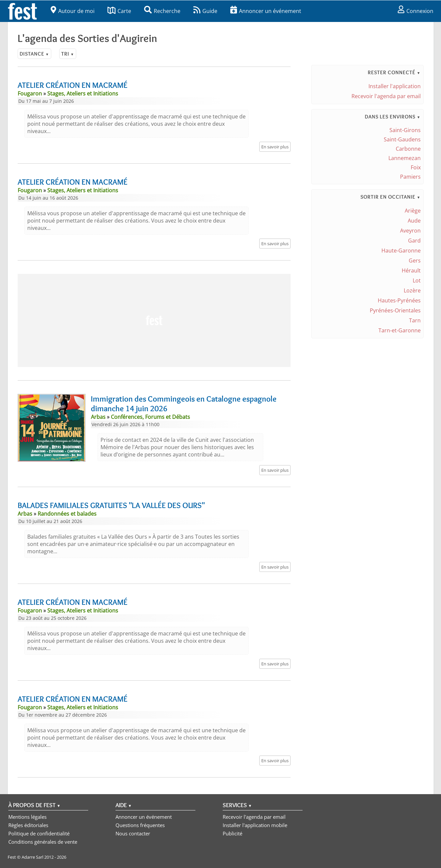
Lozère (412, 290)
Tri (68, 54)
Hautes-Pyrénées (399, 300)
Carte (119, 11)
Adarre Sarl (32, 857)
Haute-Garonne (401, 251)
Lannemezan (405, 158)
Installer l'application (395, 86)
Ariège (413, 211)
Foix (416, 167)
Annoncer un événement (266, 11)
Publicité (232, 833)
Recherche (162, 11)
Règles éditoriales (28, 825)
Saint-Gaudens (402, 139)
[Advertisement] (154, 320)
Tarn (415, 320)
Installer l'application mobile (255, 825)
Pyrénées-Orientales (395, 310)
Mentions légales (27, 817)
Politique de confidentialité (39, 833)
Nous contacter (133, 833)
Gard (414, 241)
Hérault (411, 270)
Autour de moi (73, 11)
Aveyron (410, 231)
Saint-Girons (405, 130)
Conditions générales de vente (43, 842)
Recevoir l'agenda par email (386, 96)
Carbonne (408, 149)
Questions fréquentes (140, 825)
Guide (205, 11)
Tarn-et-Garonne (400, 330)
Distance (34, 54)
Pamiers (410, 177)
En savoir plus (275, 147)
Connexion (416, 11)
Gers (415, 260)
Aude (414, 221)
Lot (417, 280)
